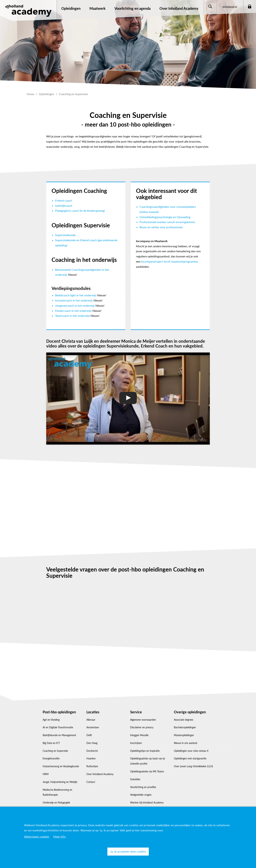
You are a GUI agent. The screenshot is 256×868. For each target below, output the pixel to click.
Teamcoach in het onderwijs (72, 316)
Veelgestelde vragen (141, 795)
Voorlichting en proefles (143, 787)
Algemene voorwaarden (143, 720)
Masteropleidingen (184, 735)
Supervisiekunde (65, 235)
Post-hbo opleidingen (59, 712)
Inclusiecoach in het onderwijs (74, 300)
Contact (91, 782)
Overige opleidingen (190, 712)
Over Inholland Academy (100, 774)
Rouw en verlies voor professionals (161, 227)
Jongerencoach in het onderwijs (75, 305)
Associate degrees (184, 720)
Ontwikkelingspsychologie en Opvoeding (165, 217)
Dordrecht (92, 751)
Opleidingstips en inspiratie (145, 751)
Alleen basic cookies (37, 836)
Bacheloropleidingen (185, 727)
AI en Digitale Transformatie (58, 727)
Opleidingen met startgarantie (190, 758)
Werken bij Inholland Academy (147, 802)
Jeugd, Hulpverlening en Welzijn (60, 782)
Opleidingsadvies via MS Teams (147, 771)
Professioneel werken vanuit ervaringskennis (167, 222)
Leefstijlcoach (64, 206)
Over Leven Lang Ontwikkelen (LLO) (193, 766)
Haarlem (91, 758)
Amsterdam (93, 727)
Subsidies (135, 779)
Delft (89, 735)
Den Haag (92, 743)
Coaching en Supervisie (55, 751)
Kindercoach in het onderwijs (73, 311)
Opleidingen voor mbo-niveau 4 (191, 751)
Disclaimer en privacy (142, 727)
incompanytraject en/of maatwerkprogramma (170, 261)
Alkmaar (91, 720)
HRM (46, 774)
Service (136, 712)
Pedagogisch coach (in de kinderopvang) (80, 211)
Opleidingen (71, 8)
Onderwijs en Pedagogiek (56, 802)
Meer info (59, 836)
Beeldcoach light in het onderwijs (76, 295)
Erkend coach (64, 200)
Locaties (93, 712)
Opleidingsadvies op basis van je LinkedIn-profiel (148, 761)
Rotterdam (92, 766)
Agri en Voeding (51, 720)
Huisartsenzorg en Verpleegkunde (61, 766)
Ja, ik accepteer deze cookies (128, 851)
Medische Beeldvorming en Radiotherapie (57, 792)
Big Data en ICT (51, 743)
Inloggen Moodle (139, 735)
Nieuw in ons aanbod (186, 743)
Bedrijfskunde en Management (59, 735)
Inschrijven (136, 743)
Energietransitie (51, 758)
